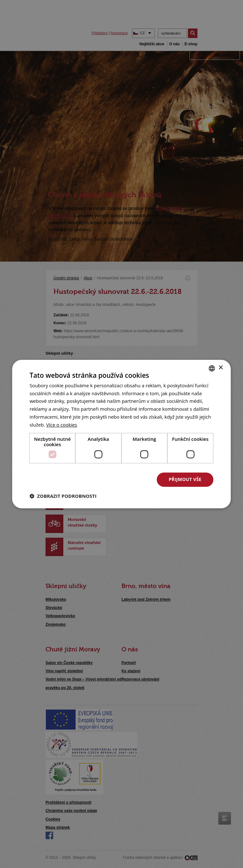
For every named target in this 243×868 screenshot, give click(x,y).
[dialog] (121, 434)
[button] (63, 496)
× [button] (221, 368)
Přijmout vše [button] (185, 480)
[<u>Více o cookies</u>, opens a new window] (62, 425)
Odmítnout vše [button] (121, 480)
